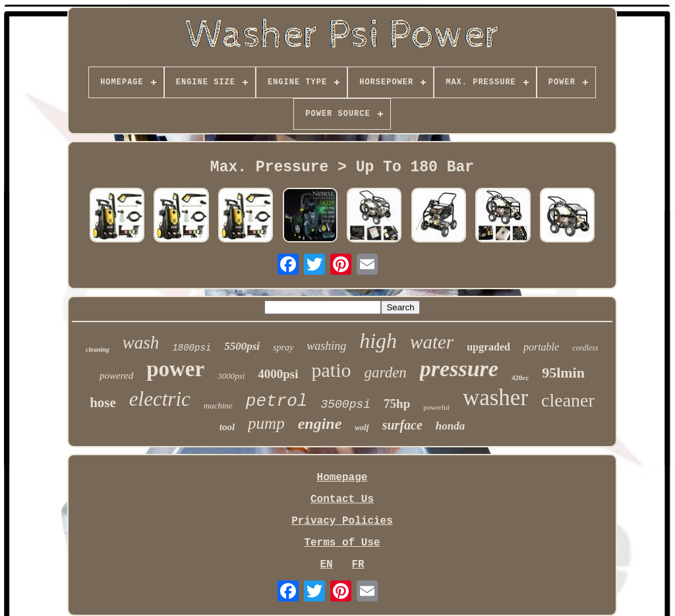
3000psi (231, 376)
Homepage (342, 478)
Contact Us (342, 499)
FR (358, 565)
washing (326, 346)
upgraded (488, 347)
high (378, 341)
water (432, 342)
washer (495, 398)
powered (116, 376)
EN (326, 565)
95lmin (563, 373)
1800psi (191, 348)
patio (332, 370)
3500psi (345, 405)
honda (450, 426)
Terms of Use (342, 543)
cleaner (568, 400)
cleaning (98, 350)
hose (103, 403)
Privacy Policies (342, 521)
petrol (277, 401)
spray (283, 348)
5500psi (242, 346)
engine (320, 424)
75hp (397, 404)
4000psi (278, 374)
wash (141, 343)
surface (402, 425)
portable (541, 347)
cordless (585, 348)
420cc (520, 378)
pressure (459, 369)
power (175, 369)
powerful (436, 407)
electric (160, 399)
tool (227, 427)
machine (218, 406)
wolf (362, 428)
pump (266, 423)
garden (386, 373)
